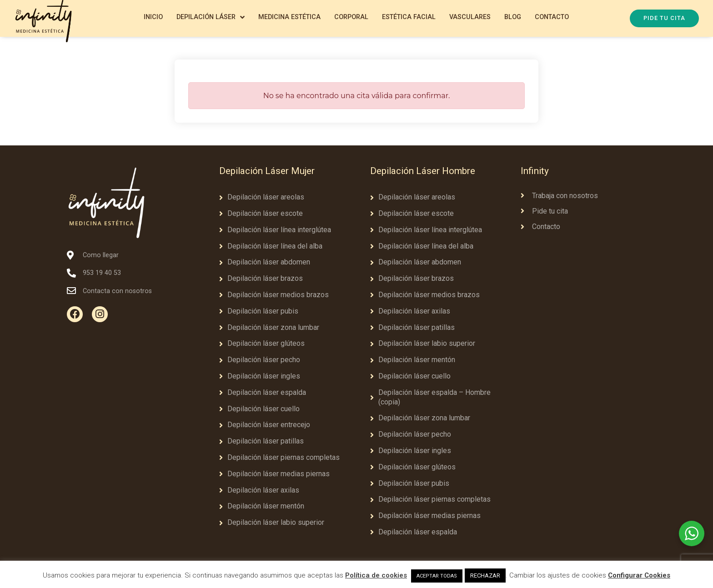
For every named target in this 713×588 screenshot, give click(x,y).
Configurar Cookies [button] (639, 575)
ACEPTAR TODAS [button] (437, 576)
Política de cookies (376, 575)
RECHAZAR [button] (485, 576)
